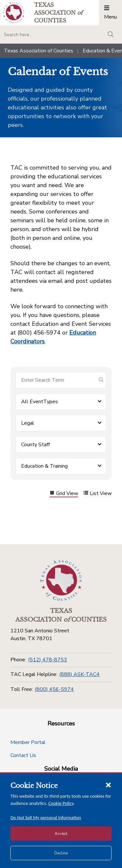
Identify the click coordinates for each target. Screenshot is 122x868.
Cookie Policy (61, 803)
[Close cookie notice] (108, 785)
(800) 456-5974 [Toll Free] (54, 689)
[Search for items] (56, 380)
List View (97, 494)
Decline (61, 853)
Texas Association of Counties (39, 51)
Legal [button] (28, 423)
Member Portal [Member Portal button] (28, 742)
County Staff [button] (35, 445)
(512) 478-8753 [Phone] (47, 660)
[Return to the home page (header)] (14, 13)
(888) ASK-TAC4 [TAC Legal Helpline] (79, 674)
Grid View (64, 494)
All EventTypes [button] (40, 402)
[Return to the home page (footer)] (61, 581)
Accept (61, 834)
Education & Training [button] (44, 466)
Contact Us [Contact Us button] (23, 755)
